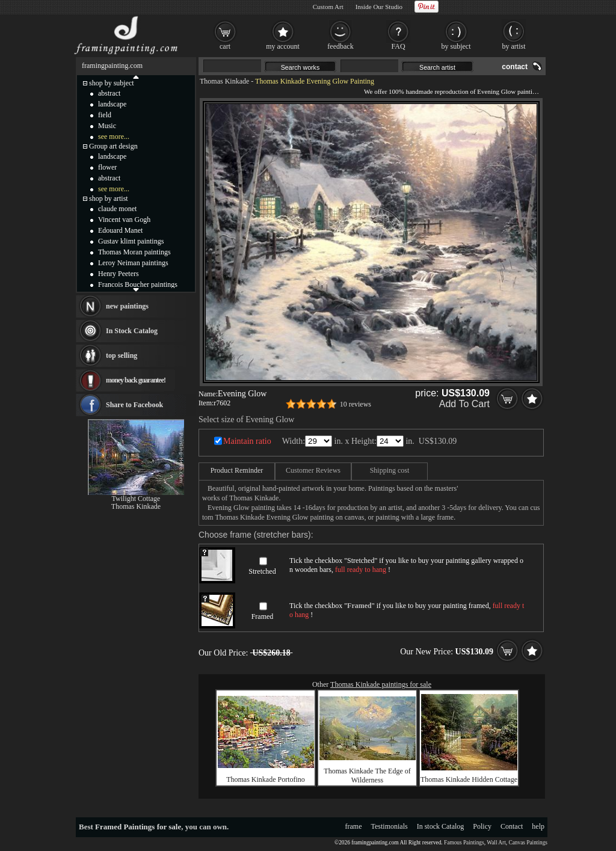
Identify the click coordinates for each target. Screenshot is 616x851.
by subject (456, 46)
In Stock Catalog (132, 331)
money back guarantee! (136, 380)
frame (354, 826)
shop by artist (109, 198)
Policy (482, 826)
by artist (514, 46)
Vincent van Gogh (124, 220)
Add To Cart (464, 404)
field (105, 115)
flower (107, 167)
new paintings (127, 306)
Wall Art (496, 843)
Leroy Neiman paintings (133, 263)
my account (283, 46)
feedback (340, 46)
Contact (512, 826)
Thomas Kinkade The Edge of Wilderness (367, 776)
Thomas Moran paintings (134, 252)
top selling (122, 355)
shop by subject (112, 83)
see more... (114, 137)
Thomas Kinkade (224, 81)
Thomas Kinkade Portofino (266, 779)
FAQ (398, 46)
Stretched (262, 571)
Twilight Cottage (136, 499)
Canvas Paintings (528, 843)
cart (225, 46)
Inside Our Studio (379, 7)
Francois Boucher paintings (138, 284)
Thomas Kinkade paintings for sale (381, 684)
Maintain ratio (247, 441)
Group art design (113, 146)
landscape (112, 104)
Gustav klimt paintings (131, 241)
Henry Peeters (119, 274)
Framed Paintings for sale (138, 827)
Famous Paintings (464, 843)
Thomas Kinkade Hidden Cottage (469, 779)
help (538, 826)
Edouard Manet (120, 230)
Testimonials (390, 826)
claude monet (117, 209)
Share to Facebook (134, 405)
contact (515, 67)
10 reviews (356, 404)
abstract (109, 93)
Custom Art (328, 7)
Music (107, 126)
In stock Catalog (441, 826)
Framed (263, 616)
